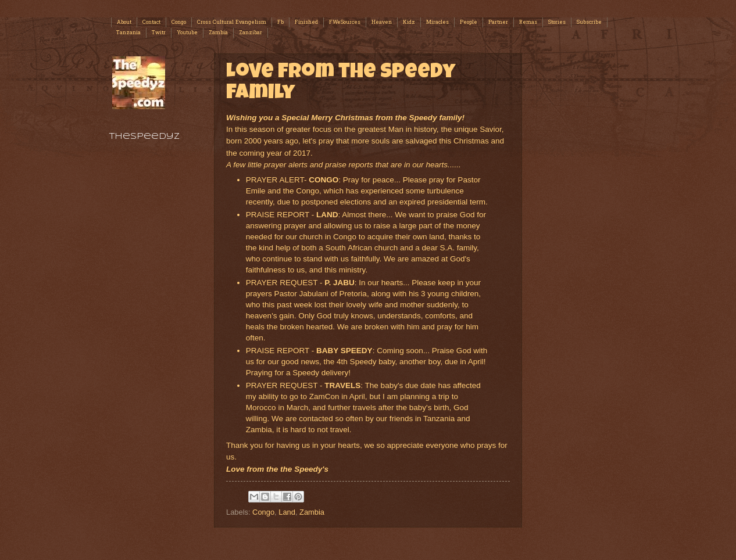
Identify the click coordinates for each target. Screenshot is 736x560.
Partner (498, 22)
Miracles (437, 22)
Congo (179, 22)
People (469, 22)
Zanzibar (251, 33)
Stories (557, 22)
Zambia (218, 33)
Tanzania (128, 33)
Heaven (382, 22)
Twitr (159, 33)
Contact (151, 22)
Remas (528, 22)
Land (287, 512)
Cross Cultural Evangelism (232, 22)
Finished (306, 22)
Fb (281, 22)
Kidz (409, 22)
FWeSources (345, 22)
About (124, 22)
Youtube (187, 33)
